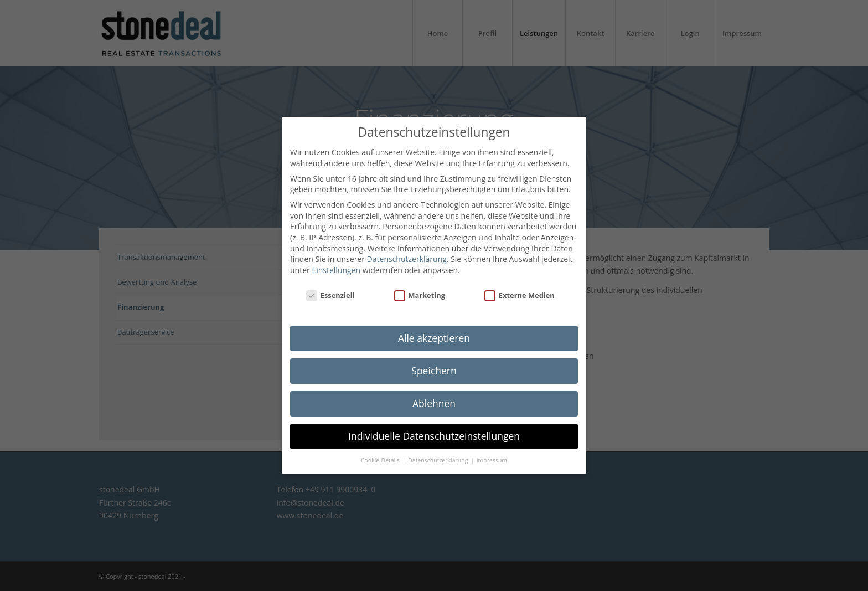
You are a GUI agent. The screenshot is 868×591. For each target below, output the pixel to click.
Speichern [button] (434, 368)
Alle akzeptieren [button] (434, 335)
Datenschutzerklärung (407, 256)
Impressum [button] (492, 458)
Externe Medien (520, 293)
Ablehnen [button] (434, 400)
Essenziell (330, 293)
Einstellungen (336, 267)
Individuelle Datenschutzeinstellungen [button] (434, 433)
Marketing (420, 293)
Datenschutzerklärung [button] (439, 458)
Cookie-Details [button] (381, 458)
